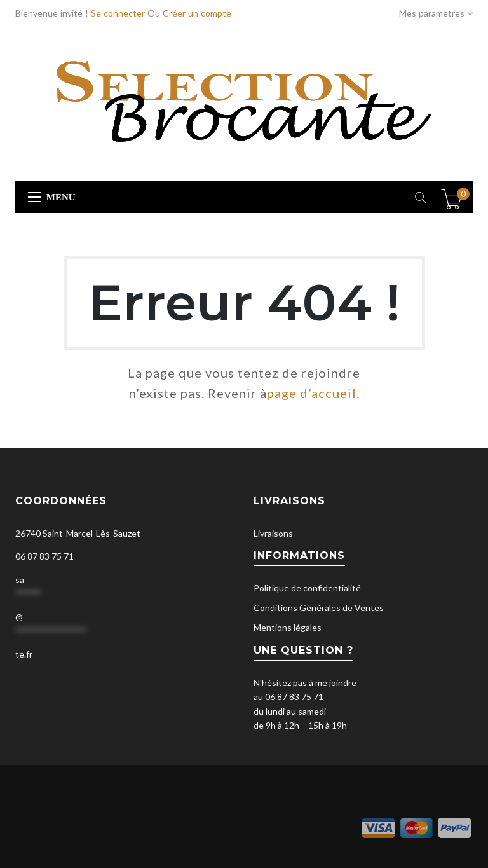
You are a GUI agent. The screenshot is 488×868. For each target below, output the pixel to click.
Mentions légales (288, 627)
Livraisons (273, 533)
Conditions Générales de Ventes (319, 608)
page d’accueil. (313, 393)
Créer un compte (197, 13)
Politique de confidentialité (307, 588)
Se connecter (118, 13)
